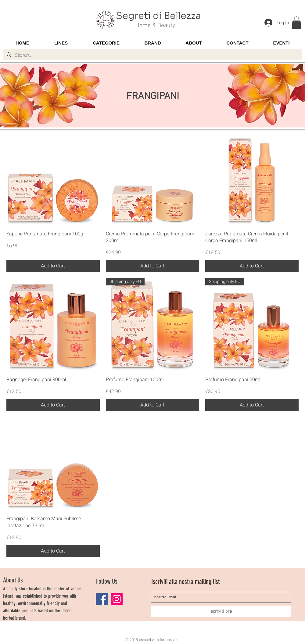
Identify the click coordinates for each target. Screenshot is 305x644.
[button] (296, 23)
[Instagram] (117, 599)
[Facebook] (102, 599)
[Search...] (152, 55)
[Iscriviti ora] (221, 611)
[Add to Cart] (53, 266)
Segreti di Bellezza (158, 16)
